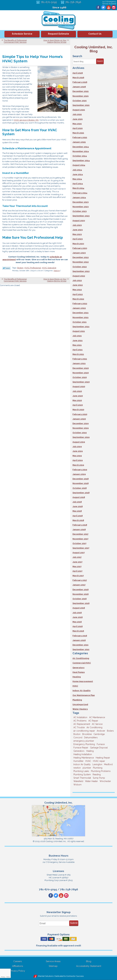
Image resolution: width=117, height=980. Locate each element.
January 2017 (79, 585)
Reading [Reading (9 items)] (97, 774)
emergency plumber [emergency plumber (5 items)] (84, 741)
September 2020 (81, 382)
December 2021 (81, 313)
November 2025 (81, 96)
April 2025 (78, 128)
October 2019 (80, 433)
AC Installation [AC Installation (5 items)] (80, 717)
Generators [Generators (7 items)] (79, 751)
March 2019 (78, 465)
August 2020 (79, 386)
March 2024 (78, 188)
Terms (8, 977)
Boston (20, 268)
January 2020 (79, 419)
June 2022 (78, 285)
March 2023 (78, 244)
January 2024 (79, 197)
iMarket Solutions (46, 976)
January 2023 (79, 253)
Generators (78, 668)
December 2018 (81, 479)
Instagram (114, 7)
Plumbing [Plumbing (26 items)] (98, 768)
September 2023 (81, 216)
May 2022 (77, 290)
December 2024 (81, 147)
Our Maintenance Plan (84, 695)
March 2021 (78, 354)
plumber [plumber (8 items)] (87, 768)
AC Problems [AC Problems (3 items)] (80, 721)
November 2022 (81, 262)
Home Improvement (83, 681)
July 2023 (77, 225)
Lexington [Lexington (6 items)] (97, 764)
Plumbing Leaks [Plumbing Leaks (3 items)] (81, 771)
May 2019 (77, 456)
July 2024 (77, 170)
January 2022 (79, 308)
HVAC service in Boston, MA (26, 120)
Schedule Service (22, 34)
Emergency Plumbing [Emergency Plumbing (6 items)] (84, 744)
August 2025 (79, 110)
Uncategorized (80, 704)
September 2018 (81, 493)
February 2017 (80, 580)
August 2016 (79, 608)
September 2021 (81, 327)
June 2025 (78, 119)
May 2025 (77, 124)
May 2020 (77, 400)
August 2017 (79, 553)
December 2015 (80, 645)
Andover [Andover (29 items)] (101, 731)
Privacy (3, 977)
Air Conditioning (81, 658)
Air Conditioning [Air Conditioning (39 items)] (94, 727)
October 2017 (79, 543)
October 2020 (80, 377)
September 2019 (81, 437)
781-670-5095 (49, 2)
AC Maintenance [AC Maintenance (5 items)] (97, 717)
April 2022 (78, 294)
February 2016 (80, 636)
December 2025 (81, 91)
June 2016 (78, 617)
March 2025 (78, 133)
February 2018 (80, 525)
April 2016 (78, 626)
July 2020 (77, 391)
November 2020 (81, 373)
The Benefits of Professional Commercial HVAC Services (15, 41)
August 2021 (79, 331)
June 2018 (78, 506)
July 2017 (77, 557)
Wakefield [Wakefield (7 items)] (78, 781)
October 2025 (80, 101)
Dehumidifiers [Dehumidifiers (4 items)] (91, 738)
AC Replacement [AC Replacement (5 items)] (82, 724)
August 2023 (79, 221)
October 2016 (80, 599)
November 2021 (81, 317)
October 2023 (80, 211)
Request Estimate (58, 34)
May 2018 (77, 511)
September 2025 (81, 105)
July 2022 (77, 280)
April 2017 (77, 571)
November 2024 (81, 151)
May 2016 (77, 622)
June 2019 (78, 451)
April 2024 (78, 184)
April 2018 (78, 516)
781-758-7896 (73, 2)
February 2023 (80, 248)
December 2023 (81, 202)
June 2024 (78, 174)
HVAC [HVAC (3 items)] (88, 761)
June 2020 (78, 396)
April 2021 (78, 350)
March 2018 (78, 520)
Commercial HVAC (82, 663)
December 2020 (81, 368)
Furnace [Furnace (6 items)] (101, 744)
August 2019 (79, 442)
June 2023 (78, 230)
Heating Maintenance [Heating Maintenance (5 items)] (84, 758)
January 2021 (79, 363)
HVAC (75, 686)
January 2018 (79, 529)
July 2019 (77, 447)
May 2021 (77, 345)
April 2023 (78, 239)
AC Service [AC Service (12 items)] (97, 724)
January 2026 (79, 87)
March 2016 (78, 631)
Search (100, 61)
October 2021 (80, 322)
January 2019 (79, 474)
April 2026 (78, 73)
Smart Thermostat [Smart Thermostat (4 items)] (82, 778)
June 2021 (78, 340)
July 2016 (77, 613)
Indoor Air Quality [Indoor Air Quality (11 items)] (82, 764)
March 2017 (78, 576)
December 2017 (80, 534)
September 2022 (81, 271)
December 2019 (81, 423)
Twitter (103, 7)
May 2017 (77, 566)
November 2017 (80, 539)
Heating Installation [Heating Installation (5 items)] (83, 754)
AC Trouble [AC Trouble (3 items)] (79, 727)
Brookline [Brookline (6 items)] (87, 734)
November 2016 (81, 594)
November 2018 (81, 483)
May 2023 (77, 234)
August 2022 (79, 276)
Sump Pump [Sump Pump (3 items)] (99, 778)
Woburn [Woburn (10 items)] (77, 785)
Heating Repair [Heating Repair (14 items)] (103, 758)
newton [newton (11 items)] (77, 768)
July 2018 (77, 502)
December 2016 (81, 590)
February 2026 (80, 82)
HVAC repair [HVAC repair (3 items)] (99, 761)
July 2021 (77, 336)
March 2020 (78, 410)
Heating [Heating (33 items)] (90, 751)
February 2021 (80, 359)
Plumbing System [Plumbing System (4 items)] (82, 774)
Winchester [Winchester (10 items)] (105, 781)
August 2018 (79, 497)
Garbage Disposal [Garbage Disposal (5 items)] (99, 748)
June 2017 (77, 562)
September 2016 (81, 603)
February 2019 (80, 470)
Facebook (98, 7)
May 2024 (77, 179)
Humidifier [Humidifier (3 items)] (78, 761)
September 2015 (81, 649)
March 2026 (78, 78)
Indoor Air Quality (82, 691)
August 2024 (79, 165)
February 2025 (80, 137)
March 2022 (78, 299)
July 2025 (77, 114)
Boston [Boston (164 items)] (77, 734)
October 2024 (80, 156)
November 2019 (81, 428)
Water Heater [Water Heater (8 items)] (91, 781)
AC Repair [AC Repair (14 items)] (93, 721)
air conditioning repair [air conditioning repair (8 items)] (84, 731)
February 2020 (80, 414)
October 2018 (80, 488)
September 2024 (81, 161)
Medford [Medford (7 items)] (108, 764)
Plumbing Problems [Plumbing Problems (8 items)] (101, 771)
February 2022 (80, 304)
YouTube (109, 7)
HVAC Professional (33, 268)
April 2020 (78, 405)
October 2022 (80, 267)
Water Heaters (80, 709)
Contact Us (95, 34)
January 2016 (79, 640)
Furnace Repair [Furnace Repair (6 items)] (81, 748)
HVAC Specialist (49, 268)
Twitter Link (6, 268)
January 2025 (79, 142)
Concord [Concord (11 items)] (78, 738)
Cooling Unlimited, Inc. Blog (94, 49)
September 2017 (81, 548)
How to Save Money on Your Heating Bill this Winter (55, 41)
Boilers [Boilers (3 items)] (110, 731)
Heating (57, 271)
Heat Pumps (79, 672)
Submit (74, 923)
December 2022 (81, 257)
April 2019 (78, 460)
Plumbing (77, 700)
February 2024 (80, 193)
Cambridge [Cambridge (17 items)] (99, 734)
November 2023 (81, 207)
